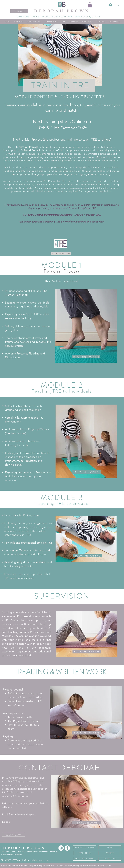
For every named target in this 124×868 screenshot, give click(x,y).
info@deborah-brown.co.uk (34, 860)
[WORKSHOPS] (110, 859)
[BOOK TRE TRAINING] (61, 254)
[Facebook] (67, 848)
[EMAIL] (110, 847)
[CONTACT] (19, 11)
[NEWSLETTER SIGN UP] (85, 847)
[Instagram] (61, 848)
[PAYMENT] (110, 853)
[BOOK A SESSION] (14, 835)
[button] (90, 5)
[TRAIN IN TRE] (85, 853)
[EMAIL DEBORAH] (87, 823)
